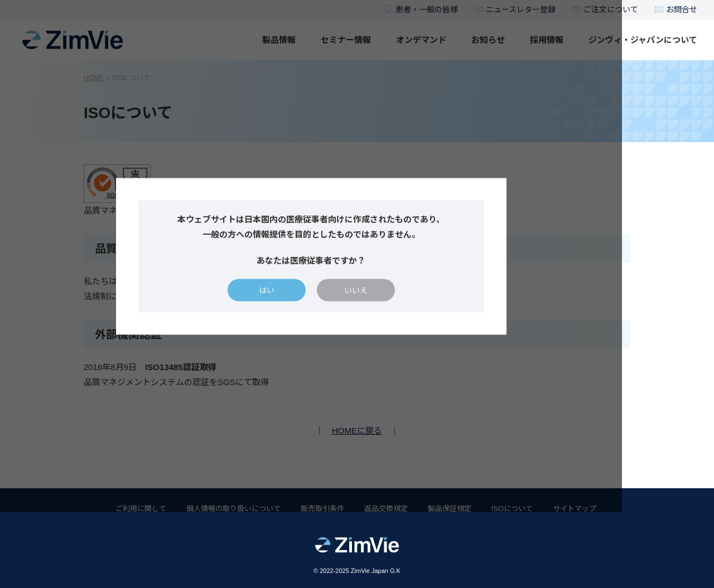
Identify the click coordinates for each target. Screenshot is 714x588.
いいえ (402, 328)
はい (312, 328)
